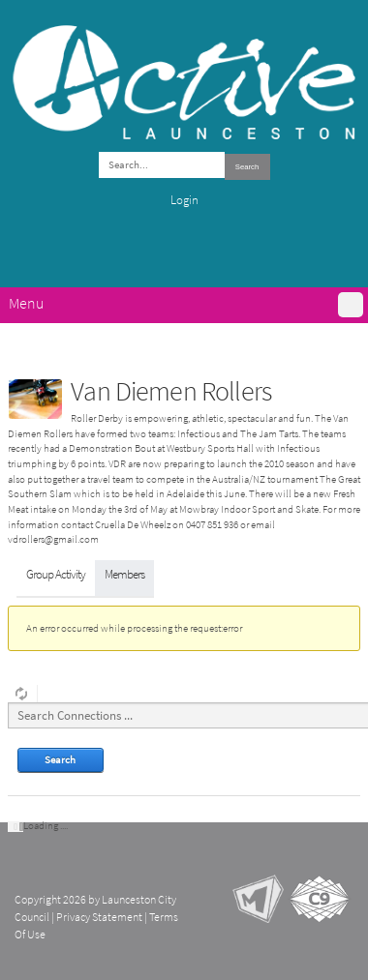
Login (184, 200)
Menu (26, 303)
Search (247, 167)
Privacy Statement (99, 917)
